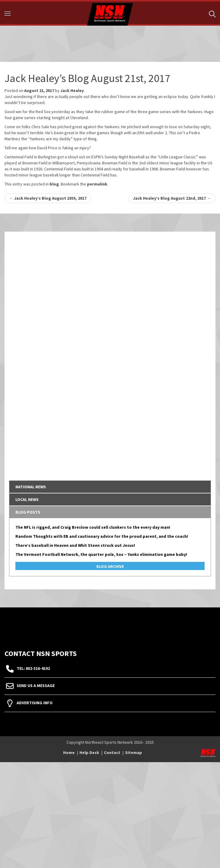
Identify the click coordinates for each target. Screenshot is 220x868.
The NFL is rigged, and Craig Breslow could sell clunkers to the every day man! (93, 527)
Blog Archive (110, 566)
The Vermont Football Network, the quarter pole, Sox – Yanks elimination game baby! (101, 554)
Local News (27, 499)
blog (54, 184)
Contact (112, 752)
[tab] (110, 487)
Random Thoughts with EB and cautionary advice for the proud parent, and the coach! (102, 536)
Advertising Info (35, 703)
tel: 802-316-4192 (33, 668)
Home (69, 752)
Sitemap (134, 752)
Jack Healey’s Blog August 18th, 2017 (48, 198)
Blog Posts (28, 512)
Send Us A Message (36, 686)
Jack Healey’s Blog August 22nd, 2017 (172, 198)
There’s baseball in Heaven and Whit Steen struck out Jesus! (75, 545)
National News (31, 487)
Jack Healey (72, 90)
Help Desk (89, 752)
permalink (97, 184)
